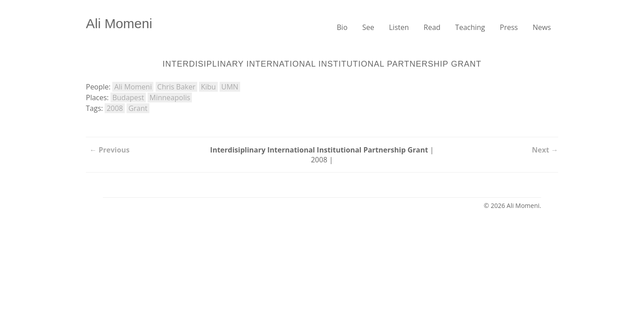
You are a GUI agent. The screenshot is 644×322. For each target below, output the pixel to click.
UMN (230, 87)
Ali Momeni (119, 23)
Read (432, 27)
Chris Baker (176, 87)
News (542, 27)
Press (509, 27)
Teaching (470, 27)
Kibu (208, 87)
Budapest (128, 97)
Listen (399, 27)
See (368, 27)
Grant (138, 108)
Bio (342, 27)
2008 (115, 108)
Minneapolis (170, 97)
